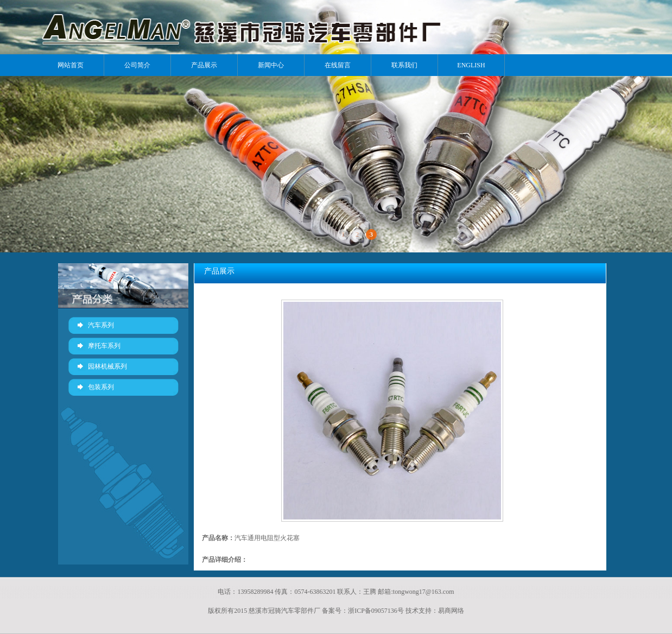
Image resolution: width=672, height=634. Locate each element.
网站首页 (71, 65)
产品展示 (204, 65)
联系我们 (404, 65)
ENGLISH (471, 65)
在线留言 (338, 65)
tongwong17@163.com (424, 592)
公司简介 (137, 65)
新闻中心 (271, 65)
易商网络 (451, 611)
